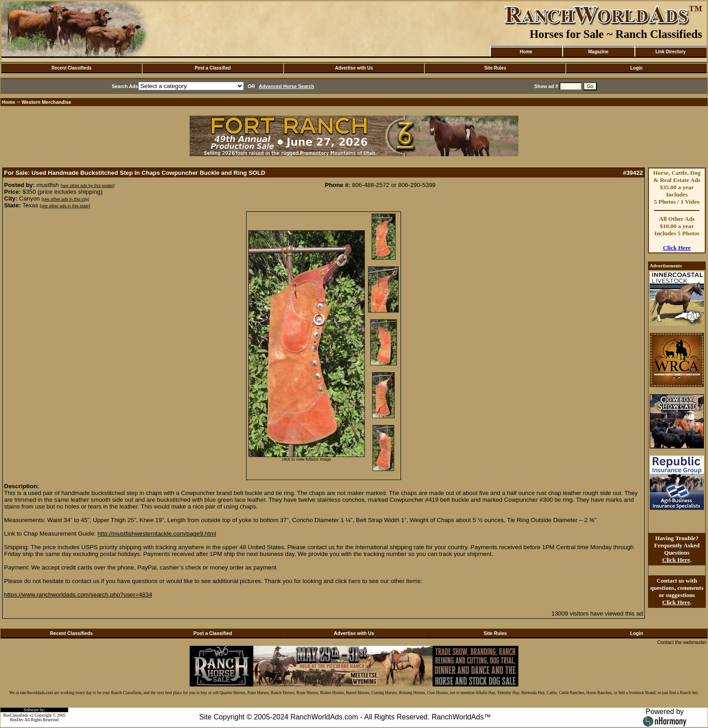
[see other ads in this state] (65, 206)
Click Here (677, 248)
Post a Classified (213, 68)
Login (636, 68)
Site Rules (495, 68)
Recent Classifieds (72, 68)
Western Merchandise (47, 102)
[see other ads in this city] (65, 199)
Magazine (598, 52)
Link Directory (670, 52)
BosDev (17, 720)
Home (526, 52)
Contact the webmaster (682, 642)
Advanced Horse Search (286, 86)
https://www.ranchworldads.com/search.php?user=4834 (78, 595)
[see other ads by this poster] (88, 186)
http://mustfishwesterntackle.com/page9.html (157, 534)
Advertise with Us (354, 68)
